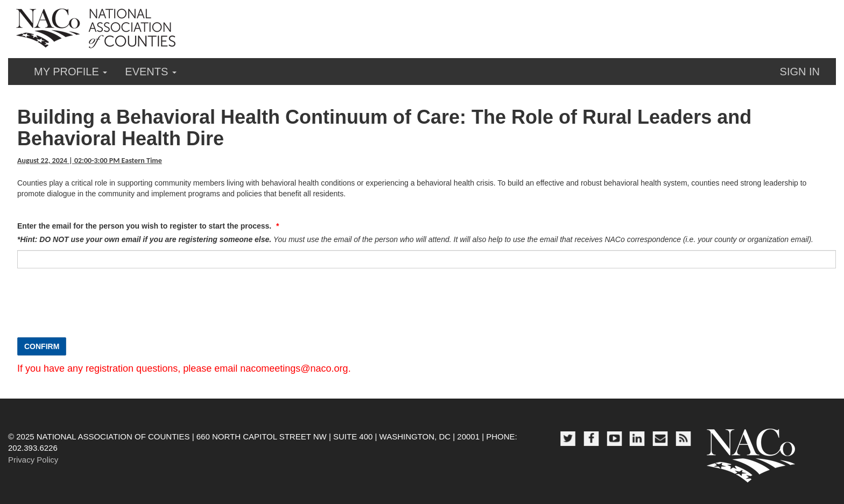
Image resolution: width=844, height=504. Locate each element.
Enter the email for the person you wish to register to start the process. (145, 226)
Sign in (800, 72)
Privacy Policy (33, 460)
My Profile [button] (71, 72)
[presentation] (99, 308)
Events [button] (151, 72)
